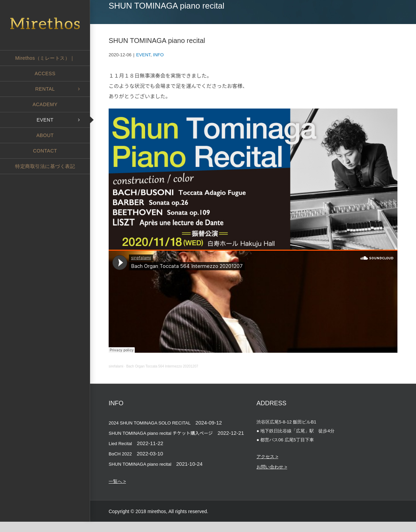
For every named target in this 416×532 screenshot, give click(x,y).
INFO (158, 55)
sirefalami (116, 366)
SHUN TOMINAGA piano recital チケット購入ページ (161, 433)
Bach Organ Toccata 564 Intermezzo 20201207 (162, 366)
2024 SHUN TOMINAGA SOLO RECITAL (150, 423)
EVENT (143, 55)
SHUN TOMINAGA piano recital (140, 464)
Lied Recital (120, 444)
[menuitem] (45, 58)
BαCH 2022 (120, 454)
